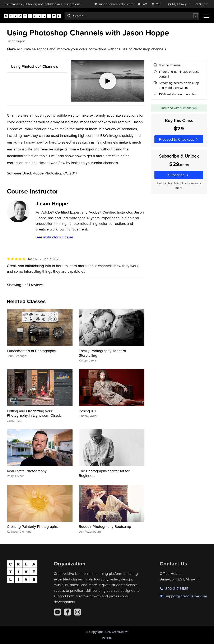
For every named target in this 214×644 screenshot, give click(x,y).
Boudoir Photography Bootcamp (105, 526)
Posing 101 (87, 411)
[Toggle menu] (206, 16)
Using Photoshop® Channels (34, 66)
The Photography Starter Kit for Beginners (104, 473)
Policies (107, 638)
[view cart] (158, 4)
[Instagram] (78, 612)
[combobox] (132, 16)
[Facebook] (68, 612)
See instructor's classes (55, 237)
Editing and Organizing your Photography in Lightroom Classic (34, 413)
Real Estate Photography (27, 471)
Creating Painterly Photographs (32, 526)
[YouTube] (57, 612)
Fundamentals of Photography (31, 351)
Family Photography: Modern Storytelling (102, 353)
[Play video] (108, 81)
